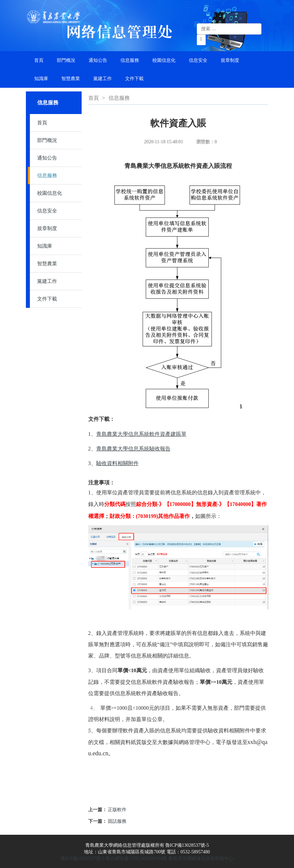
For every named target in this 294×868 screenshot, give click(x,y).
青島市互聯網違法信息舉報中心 (201, 859)
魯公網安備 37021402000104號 (136, 859)
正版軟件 (117, 810)
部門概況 (66, 60)
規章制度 (230, 60)
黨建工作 (103, 79)
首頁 (39, 60)
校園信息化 (164, 60)
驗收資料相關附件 (117, 463)
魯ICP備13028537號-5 (82, 859)
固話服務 (117, 821)
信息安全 (198, 60)
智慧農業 (71, 79)
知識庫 (41, 79)
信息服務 (130, 60)
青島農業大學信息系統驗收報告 (133, 449)
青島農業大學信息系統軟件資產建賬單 (141, 434)
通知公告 (98, 60)
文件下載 (134, 79)
